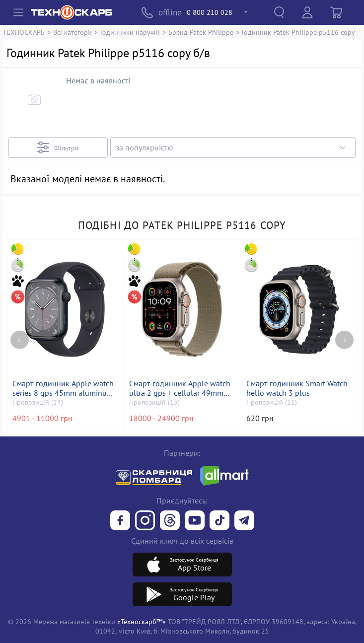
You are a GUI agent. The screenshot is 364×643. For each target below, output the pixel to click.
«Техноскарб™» (142, 621)
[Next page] (344, 340)
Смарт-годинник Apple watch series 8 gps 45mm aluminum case (63, 388)
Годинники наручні (130, 32)
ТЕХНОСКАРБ (24, 32)
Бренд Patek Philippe (201, 32)
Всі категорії (73, 32)
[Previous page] (20, 340)
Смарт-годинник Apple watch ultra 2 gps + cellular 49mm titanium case (180, 388)
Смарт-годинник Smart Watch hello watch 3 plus (297, 388)
